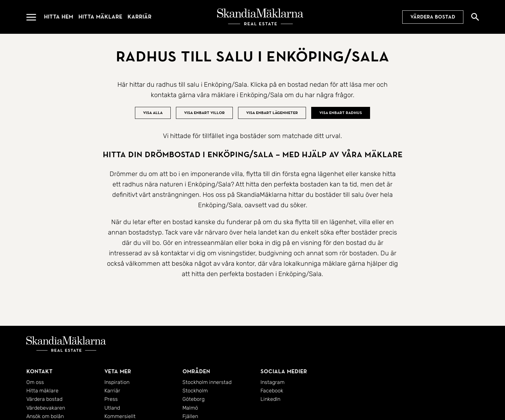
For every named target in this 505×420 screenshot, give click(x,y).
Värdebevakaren (46, 408)
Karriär (140, 17)
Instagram (272, 382)
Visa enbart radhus (341, 113)
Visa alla (153, 113)
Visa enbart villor (204, 113)
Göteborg (193, 399)
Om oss (35, 382)
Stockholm (195, 391)
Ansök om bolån (45, 416)
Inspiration (117, 382)
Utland (112, 408)
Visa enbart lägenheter (272, 113)
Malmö (190, 408)
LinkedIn (270, 399)
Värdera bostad (433, 17)
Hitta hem (59, 17)
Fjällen (190, 416)
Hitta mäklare (100, 17)
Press (111, 399)
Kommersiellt (120, 416)
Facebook (272, 391)
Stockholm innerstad (207, 382)
